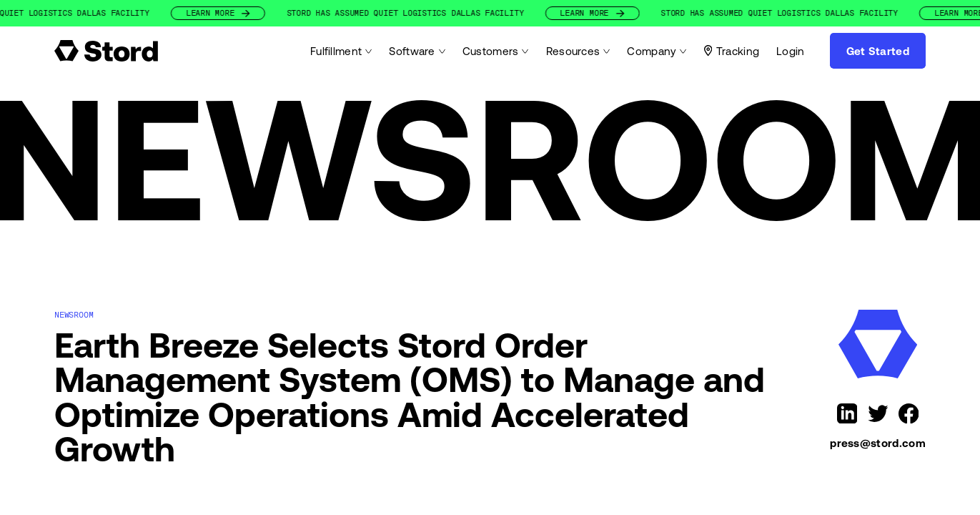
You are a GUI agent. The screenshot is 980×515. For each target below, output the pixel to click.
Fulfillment (341, 51)
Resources (578, 51)
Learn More (254, 13)
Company (657, 51)
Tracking (732, 51)
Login (791, 51)
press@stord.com (878, 443)
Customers (496, 51)
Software (417, 51)
